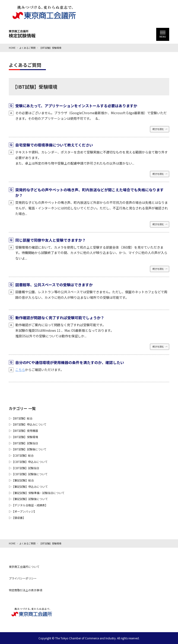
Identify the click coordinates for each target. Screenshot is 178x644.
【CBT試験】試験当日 (25, 468)
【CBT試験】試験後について (30, 474)
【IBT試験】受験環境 (25, 437)
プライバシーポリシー (23, 578)
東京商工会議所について (24, 567)
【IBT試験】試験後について (29, 449)
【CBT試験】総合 (23, 455)
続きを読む (158, 129)
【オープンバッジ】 (24, 511)
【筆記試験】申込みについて (30, 486)
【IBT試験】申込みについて (29, 424)
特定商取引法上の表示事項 (25, 590)
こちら (20, 370)
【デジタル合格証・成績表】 (30, 505)
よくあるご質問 (27, 48)
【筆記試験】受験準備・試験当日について (38, 493)
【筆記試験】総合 (23, 480)
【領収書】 (19, 518)
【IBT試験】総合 (22, 418)
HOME (12, 48)
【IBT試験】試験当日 (25, 443)
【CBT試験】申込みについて (30, 462)
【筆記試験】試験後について (30, 499)
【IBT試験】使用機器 (25, 431)
